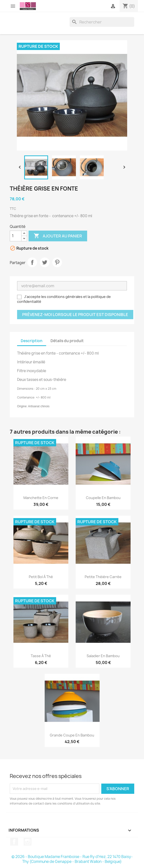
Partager (32, 262)
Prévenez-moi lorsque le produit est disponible (75, 315)
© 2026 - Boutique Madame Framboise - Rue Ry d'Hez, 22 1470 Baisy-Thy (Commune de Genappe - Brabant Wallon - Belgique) (72, 859)
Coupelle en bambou (103, 498)
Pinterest (57, 262)
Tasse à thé (41, 656)
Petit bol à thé (41, 577)
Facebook (14, 842)
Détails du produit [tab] (67, 341)
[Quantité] (16, 236)
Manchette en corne (41, 498)
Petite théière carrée (103, 577)
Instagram (28, 842)
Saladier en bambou (103, 656)
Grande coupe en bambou (72, 735)
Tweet (45, 262)
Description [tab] (32, 341)
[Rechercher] (102, 22)
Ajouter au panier (58, 236)
